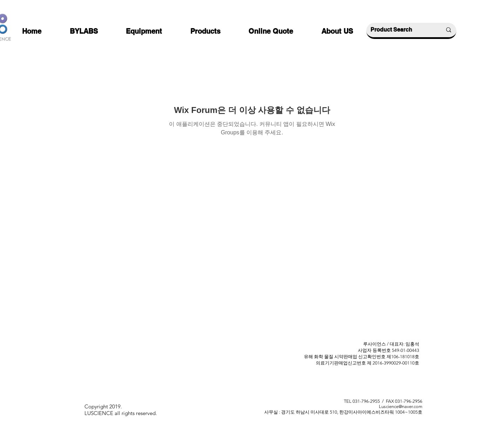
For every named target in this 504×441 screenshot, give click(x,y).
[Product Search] (401, 30)
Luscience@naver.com (401, 406)
